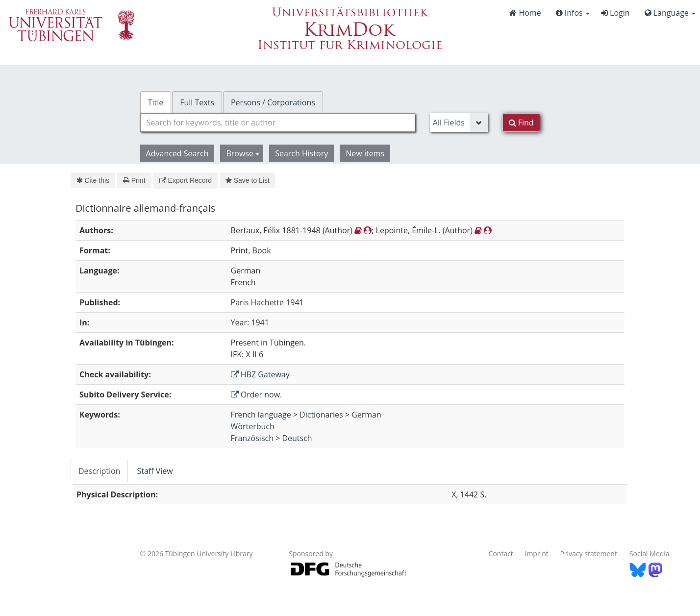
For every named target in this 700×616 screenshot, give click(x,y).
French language (261, 415)
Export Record (186, 180)
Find (521, 123)
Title (156, 102)
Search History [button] (301, 153)
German (366, 415)
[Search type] (459, 123)
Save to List (248, 180)
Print (134, 180)
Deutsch (297, 438)
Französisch (252, 438)
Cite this (93, 180)
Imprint (537, 554)
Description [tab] (99, 471)
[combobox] (278, 123)
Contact (501, 554)
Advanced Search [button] (177, 153)
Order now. (257, 394)
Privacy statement (588, 554)
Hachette (267, 302)
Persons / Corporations (273, 102)
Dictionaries (321, 415)
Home (525, 13)
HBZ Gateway (260, 374)
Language (670, 13)
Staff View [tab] (155, 471)
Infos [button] (573, 13)
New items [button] (365, 153)
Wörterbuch (253, 426)
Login (615, 13)
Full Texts (197, 102)
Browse (243, 153)
